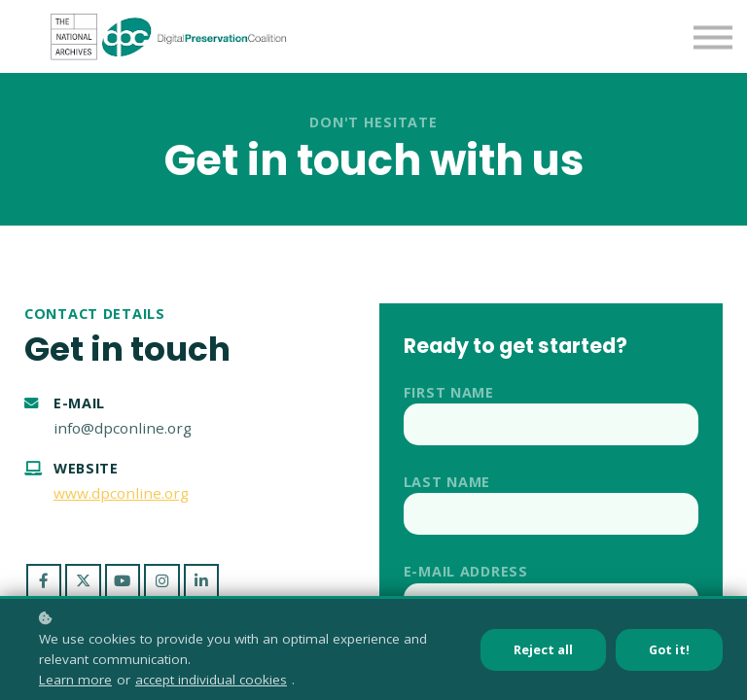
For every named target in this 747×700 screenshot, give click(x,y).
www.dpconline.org (121, 493)
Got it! (669, 650)
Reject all (543, 650)
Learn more (75, 680)
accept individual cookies (211, 680)
